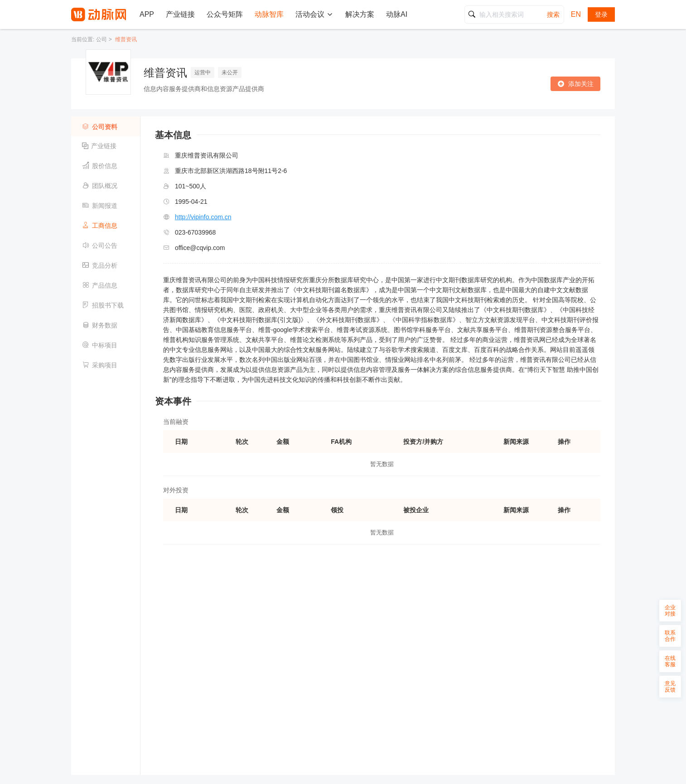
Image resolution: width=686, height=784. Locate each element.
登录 (601, 14)
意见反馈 (670, 687)
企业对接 (670, 611)
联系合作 (670, 636)
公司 (101, 39)
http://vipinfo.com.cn (203, 217)
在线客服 (670, 661)
